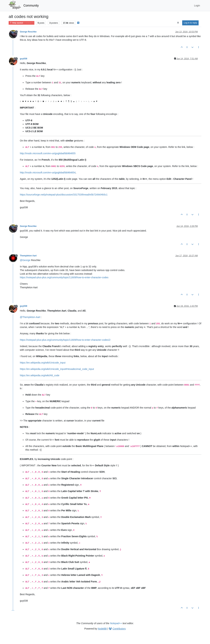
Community (31, 6)
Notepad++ (116, 623)
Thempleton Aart (28, 256)
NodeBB (102, 629)
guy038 (23, 59)
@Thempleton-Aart (30, 317)
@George (25, 260)
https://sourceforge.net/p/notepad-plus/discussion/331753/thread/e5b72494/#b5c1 (64, 195)
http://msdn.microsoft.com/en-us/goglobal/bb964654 (48, 173)
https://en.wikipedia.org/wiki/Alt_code (40, 375)
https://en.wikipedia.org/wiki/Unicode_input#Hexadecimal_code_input (57, 369)
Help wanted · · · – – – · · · (22, 23)
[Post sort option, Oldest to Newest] (178, 23)
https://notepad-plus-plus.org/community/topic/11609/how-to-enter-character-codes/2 (65, 340)
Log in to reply (190, 23)
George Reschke (28, 32)
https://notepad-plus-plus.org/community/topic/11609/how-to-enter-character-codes (64, 277)
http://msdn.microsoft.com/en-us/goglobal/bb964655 (48, 153)
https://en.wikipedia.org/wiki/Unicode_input (43, 363)
